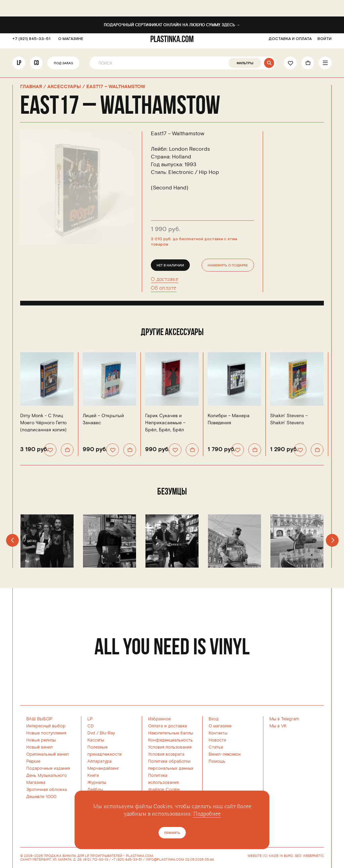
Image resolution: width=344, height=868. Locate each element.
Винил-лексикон (225, 754)
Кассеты (96, 740)
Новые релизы (41, 740)
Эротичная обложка (47, 790)
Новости (217, 740)
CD (36, 66)
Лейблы (95, 790)
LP (19, 66)
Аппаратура (99, 761)
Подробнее (207, 814)
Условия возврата (166, 754)
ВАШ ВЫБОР (39, 719)
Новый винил (39, 747)
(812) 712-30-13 (96, 860)
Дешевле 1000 (41, 797)
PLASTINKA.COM (140, 856)
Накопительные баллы (171, 733)
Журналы (97, 783)
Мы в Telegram (284, 719)
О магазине (220, 726)
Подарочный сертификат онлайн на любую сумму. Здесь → (172, 25)
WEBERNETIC (313, 856)
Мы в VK (278, 726)
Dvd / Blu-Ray (101, 733)
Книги (93, 775)
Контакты (218, 733)
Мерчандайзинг (103, 768)
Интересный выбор (46, 726)
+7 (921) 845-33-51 (31, 42)
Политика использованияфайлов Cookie (164, 783)
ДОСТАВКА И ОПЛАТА (290, 42)
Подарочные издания (48, 768)
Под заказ (63, 67)
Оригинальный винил (48, 754)
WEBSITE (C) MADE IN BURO (270, 856)
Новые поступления (46, 733)
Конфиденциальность (170, 740)
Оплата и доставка (167, 726)
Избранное (159, 719)
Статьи (216, 747)
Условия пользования (170, 747)
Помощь (217, 761)
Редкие (33, 761)
